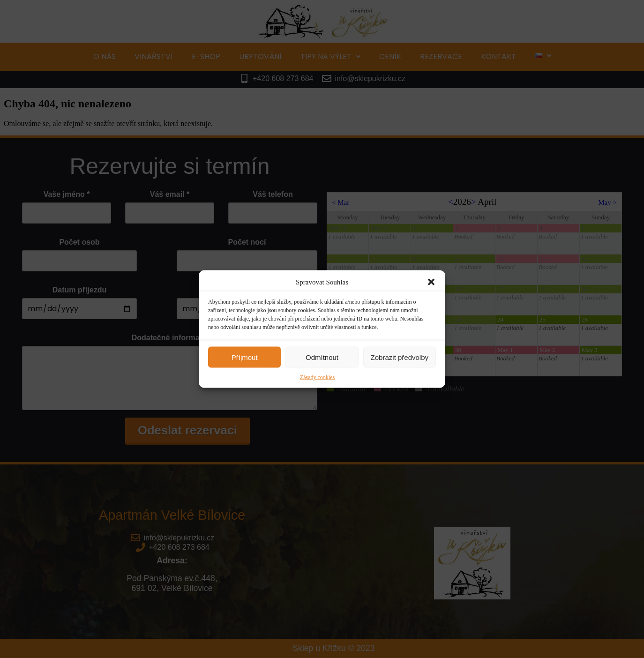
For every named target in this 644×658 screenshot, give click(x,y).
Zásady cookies (317, 377)
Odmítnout (322, 357)
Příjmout (245, 357)
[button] (431, 282)
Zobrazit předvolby (400, 357)
